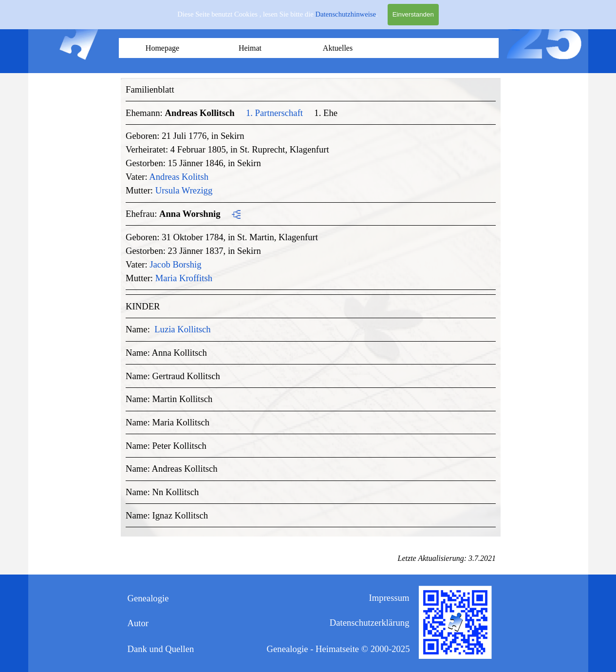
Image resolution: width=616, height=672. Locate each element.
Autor (138, 623)
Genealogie (148, 598)
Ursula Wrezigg (184, 190)
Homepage (162, 48)
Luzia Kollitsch (183, 329)
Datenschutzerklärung (370, 623)
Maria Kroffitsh (184, 278)
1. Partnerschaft (274, 113)
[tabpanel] (311, 305)
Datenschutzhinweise (345, 14)
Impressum (389, 598)
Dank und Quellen (161, 649)
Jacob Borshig (175, 264)
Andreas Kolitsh (179, 177)
